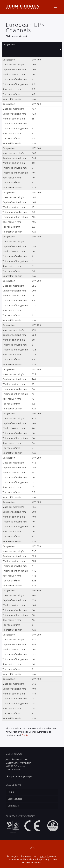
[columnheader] (32, 50)
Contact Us (13, 806)
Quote (25, 735)
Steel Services (15, 799)
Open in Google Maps (19, 776)
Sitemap (53, 856)
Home (11, 792)
